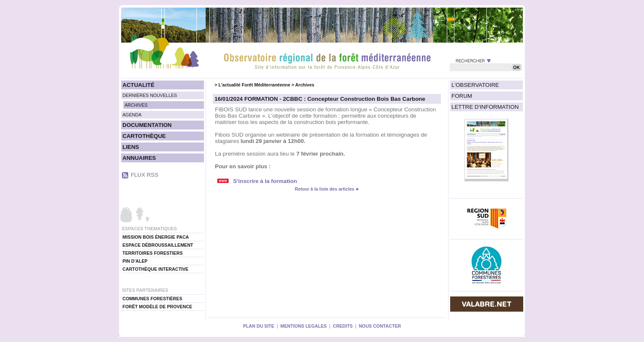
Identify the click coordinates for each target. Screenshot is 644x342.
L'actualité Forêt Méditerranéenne (254, 85)
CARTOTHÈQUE (144, 136)
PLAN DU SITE (258, 326)
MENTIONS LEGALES (304, 326)
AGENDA (132, 115)
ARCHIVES (136, 105)
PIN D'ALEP (135, 261)
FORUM (462, 96)
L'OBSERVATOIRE (475, 85)
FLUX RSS (145, 175)
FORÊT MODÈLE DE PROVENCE (157, 307)
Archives (305, 85)
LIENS (131, 147)
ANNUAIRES (139, 158)
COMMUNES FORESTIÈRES (152, 299)
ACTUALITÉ (139, 85)
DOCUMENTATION (147, 125)
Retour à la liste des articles (327, 189)
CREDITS (343, 326)
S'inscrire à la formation (265, 181)
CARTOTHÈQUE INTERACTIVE (155, 269)
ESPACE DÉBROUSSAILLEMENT (158, 245)
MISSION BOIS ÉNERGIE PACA (156, 237)
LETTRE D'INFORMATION (485, 107)
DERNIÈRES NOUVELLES (150, 95)
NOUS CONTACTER (380, 326)
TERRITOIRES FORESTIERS (153, 253)
